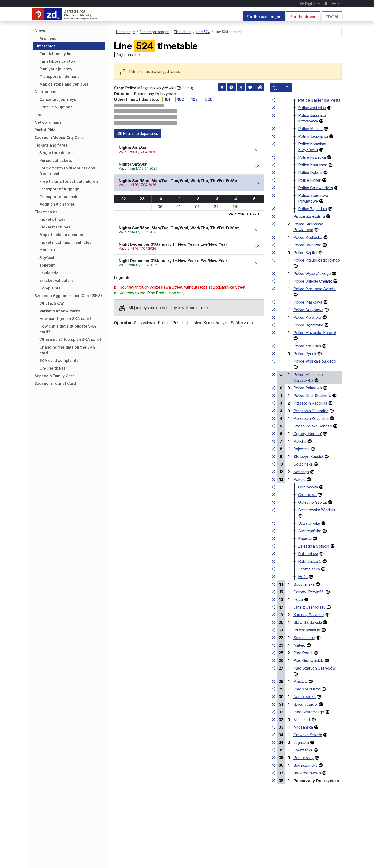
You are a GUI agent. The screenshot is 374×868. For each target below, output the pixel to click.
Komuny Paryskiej (309, 615)
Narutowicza (304, 697)
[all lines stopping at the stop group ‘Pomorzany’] (273, 758)
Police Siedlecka (308, 237)
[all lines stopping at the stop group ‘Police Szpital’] (273, 253)
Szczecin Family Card (55, 376)
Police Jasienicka (313, 136)
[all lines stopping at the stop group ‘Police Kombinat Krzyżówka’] (273, 144)
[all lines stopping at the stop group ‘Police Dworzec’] (273, 245)
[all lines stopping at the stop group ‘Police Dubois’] (273, 173)
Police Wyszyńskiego (312, 274)
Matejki (299, 645)
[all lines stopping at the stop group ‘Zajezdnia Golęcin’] (273, 546)
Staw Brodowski (308, 622)
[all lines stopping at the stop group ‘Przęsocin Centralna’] (273, 411)
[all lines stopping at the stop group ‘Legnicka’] (273, 742)
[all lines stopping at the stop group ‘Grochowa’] (273, 495)
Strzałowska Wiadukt (317, 510)
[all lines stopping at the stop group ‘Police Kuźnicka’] (273, 157)
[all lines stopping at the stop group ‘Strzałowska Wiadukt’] (273, 510)
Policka (300, 441)
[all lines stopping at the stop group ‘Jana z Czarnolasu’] (273, 607)
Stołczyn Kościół (308, 457)
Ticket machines (55, 227)
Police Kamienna (313, 165)
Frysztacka (303, 750)
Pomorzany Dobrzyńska (316, 781)
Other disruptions (56, 107)
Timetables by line (57, 54)
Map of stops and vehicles (64, 84)
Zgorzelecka (309, 569)
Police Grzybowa (308, 310)
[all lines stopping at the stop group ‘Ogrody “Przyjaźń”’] (273, 592)
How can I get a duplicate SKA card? (68, 329)
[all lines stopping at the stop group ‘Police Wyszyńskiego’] (273, 274)
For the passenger (264, 17)
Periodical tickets (56, 160)
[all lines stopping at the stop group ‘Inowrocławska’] (273, 773)
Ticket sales (46, 212)
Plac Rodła (303, 653)
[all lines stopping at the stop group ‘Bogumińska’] (273, 584)
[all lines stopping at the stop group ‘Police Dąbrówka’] (273, 325)
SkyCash (47, 258)
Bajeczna (301, 449)
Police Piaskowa (308, 302)
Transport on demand (60, 76)
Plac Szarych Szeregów (314, 668)
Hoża (303, 577)
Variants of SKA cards (60, 311)
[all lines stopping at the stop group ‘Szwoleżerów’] (273, 704)
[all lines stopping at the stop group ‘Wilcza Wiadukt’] (273, 630)
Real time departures (138, 133)
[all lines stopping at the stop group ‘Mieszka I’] (273, 720)
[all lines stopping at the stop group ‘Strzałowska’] (273, 523)
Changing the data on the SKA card (67, 350)
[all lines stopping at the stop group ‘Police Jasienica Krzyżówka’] (273, 115)
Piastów (300, 681)
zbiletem (47, 265)
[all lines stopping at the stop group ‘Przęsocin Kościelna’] (273, 418)
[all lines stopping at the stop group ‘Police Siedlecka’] (273, 237)
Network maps (48, 122)
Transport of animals (59, 197)
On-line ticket (52, 368)
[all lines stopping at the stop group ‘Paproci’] (273, 538)
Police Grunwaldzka (316, 188)
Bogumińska (304, 584)
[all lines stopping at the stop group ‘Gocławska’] (273, 487)
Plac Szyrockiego (309, 712)
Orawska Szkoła (308, 735)
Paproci (305, 538)
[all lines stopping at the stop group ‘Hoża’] (273, 577)
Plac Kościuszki (307, 689)
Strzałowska (309, 523)
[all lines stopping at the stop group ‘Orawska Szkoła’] (273, 735)
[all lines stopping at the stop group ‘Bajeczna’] (273, 449)
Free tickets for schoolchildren (69, 181)
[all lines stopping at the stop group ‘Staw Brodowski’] (273, 622)
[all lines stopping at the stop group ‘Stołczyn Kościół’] (273, 457)
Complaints (50, 288)
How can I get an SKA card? (65, 319)
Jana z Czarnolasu (309, 607)
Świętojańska (310, 531)
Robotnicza (308, 554)
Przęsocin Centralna (311, 411)
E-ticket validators (56, 280)
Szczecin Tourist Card (55, 383)
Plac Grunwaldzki (309, 660)
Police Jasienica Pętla (319, 100)
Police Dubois (310, 173)
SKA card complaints (59, 360)
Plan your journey (56, 69)
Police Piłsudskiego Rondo (317, 260)
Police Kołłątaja (307, 346)
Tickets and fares (51, 145)
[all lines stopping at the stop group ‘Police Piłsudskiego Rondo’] (273, 260)
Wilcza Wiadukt (307, 630)
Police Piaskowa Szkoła (314, 289)
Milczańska (303, 727)
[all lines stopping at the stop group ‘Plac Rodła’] (273, 653)
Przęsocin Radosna (310, 403)
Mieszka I (302, 720)
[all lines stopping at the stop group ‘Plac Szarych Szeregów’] (273, 668)
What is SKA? (52, 303)
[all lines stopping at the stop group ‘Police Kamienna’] (273, 165)
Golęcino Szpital (312, 502)
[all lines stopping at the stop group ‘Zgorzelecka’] (273, 569)
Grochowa (307, 495)
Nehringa (301, 472)
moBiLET (47, 250)
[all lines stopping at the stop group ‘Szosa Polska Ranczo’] (273, 426)
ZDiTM (332, 17)
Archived (48, 38)
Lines (40, 115)
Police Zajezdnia (312, 209)
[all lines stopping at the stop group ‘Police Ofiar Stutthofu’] (273, 396)
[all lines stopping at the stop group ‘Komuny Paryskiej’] (273, 615)
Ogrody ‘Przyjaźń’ (309, 592)
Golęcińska (303, 464)
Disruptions (45, 92)
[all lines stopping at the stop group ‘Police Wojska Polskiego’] (273, 361)
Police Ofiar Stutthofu (312, 396)
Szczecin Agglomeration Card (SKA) (68, 296)
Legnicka (301, 742)
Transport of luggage (59, 189)
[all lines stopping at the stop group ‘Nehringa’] (273, 472)
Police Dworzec (307, 245)
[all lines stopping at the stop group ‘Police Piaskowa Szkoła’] (273, 289)
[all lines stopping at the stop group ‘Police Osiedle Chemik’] (273, 281)
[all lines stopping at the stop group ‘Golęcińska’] (273, 464)
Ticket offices (52, 219)
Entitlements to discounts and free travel (67, 171)
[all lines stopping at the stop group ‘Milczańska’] (273, 727)
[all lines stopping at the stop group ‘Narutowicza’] (273, 697)
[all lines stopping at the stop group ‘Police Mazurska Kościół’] (273, 333)
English (309, 4)
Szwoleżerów (306, 704)
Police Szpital (305, 253)
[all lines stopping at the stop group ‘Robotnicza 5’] (273, 561)
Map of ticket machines (61, 235)
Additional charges (57, 204)
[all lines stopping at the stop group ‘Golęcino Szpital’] (273, 502)
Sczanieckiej (304, 638)
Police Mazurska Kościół (315, 333)
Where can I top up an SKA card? (70, 340)
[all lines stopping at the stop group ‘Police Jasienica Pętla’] (273, 100)
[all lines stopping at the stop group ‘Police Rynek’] (273, 180)
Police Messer (310, 129)
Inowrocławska (307, 773)
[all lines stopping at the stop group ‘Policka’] (273, 441)
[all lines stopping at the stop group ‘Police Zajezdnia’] (273, 209)
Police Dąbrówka (308, 325)
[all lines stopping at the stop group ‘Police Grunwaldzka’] (273, 188)
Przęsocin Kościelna (311, 418)
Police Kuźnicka (312, 157)
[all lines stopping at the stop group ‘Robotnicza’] (273, 554)
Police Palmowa (308, 388)
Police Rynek (310, 180)
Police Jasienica (312, 108)
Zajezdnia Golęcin (314, 546)
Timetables (45, 46)
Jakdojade (49, 273)
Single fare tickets (57, 153)
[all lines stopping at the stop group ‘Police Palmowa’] (273, 388)
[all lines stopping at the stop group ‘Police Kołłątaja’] (273, 346)
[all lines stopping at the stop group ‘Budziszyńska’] (273, 765)
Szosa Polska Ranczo (313, 426)
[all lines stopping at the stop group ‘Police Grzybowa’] (273, 310)
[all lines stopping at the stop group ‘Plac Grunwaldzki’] (273, 660)
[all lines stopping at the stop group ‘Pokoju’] (273, 479)
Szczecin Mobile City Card (59, 137)
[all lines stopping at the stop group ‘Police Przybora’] (273, 317)
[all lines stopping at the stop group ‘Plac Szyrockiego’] (273, 712)
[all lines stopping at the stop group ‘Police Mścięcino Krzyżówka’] (273, 375)
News (40, 31)
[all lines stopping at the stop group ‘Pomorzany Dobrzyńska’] (273, 781)
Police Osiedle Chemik (313, 281)
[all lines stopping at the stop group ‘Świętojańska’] (273, 531)
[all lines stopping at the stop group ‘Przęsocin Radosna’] (273, 403)
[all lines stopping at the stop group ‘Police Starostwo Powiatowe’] (273, 195)
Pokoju (299, 479)
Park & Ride (45, 130)
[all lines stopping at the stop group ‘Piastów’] (273, 681)
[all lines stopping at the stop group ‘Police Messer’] (273, 129)
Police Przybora (307, 317)
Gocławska (308, 487)
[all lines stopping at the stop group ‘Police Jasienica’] (273, 108)
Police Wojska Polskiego (315, 361)
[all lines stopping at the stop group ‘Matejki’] (273, 645)
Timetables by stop (57, 61)
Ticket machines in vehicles (65, 242)
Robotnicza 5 (310, 561)
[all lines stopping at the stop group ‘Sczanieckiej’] (273, 638)
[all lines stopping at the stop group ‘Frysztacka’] (273, 750)
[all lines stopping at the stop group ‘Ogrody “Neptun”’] (273, 434)
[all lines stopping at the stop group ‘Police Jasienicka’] (273, 136)
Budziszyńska (305, 765)
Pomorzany (304, 758)
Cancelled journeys (58, 99)
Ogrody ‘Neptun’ (308, 434)
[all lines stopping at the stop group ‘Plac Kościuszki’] (273, 689)
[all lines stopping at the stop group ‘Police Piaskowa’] (273, 302)
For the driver (303, 17)
